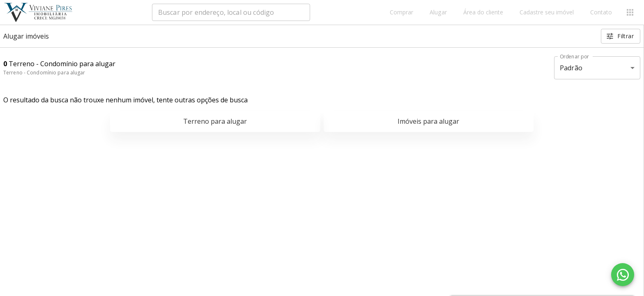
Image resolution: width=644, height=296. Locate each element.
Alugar (438, 13)
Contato (601, 13)
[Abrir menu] (630, 12)
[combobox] (231, 12)
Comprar (401, 13)
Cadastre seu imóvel (547, 13)
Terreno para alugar (215, 121)
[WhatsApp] (623, 275)
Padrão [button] (571, 68)
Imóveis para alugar (428, 121)
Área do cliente (483, 13)
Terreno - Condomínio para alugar (44, 73)
